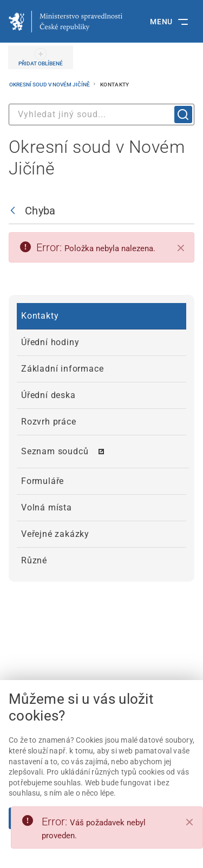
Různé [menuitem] (34, 560)
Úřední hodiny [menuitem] (50, 342)
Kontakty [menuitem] (40, 316)
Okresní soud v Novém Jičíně (50, 85)
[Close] (189, 822)
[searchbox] (101, 115)
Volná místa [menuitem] (47, 507)
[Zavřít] (181, 248)
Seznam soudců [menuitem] (55, 451)
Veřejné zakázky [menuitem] (55, 534)
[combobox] (101, 115)
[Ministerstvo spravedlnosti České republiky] (66, 22)
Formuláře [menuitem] (42, 481)
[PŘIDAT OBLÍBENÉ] (41, 57)
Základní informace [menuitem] (62, 369)
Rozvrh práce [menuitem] (49, 422)
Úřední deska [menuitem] (48, 395)
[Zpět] (15, 211)
